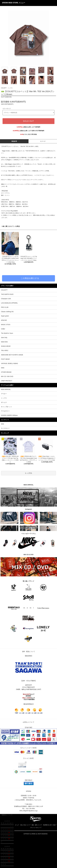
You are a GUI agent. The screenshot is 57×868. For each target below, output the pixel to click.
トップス (10, 88)
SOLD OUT (29, 121)
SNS (3, 424)
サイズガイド (5, 428)
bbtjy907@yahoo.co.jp (30, 811)
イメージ (43, 141)
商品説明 (14, 141)
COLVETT (4, 88)
